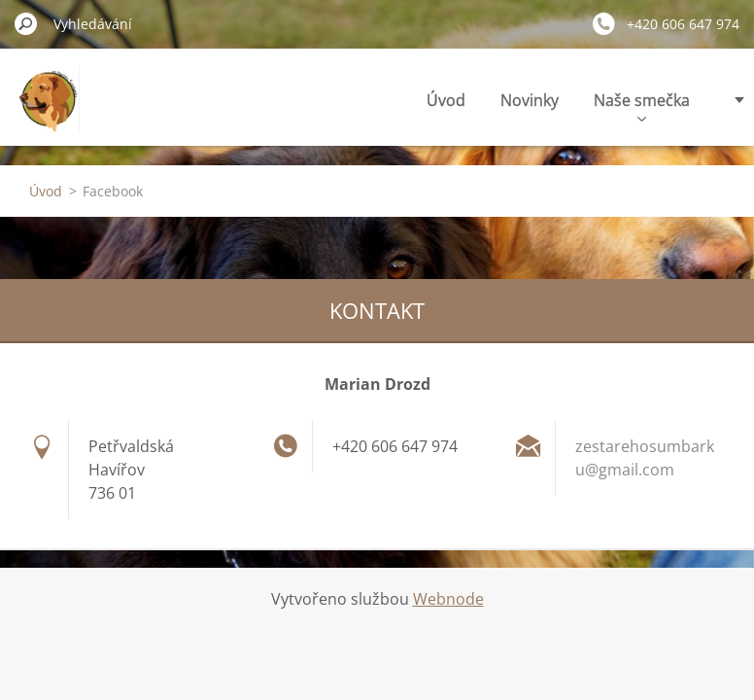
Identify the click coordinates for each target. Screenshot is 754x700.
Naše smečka (642, 105)
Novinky (530, 100)
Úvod (446, 100)
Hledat (26, 23)
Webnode (448, 599)
